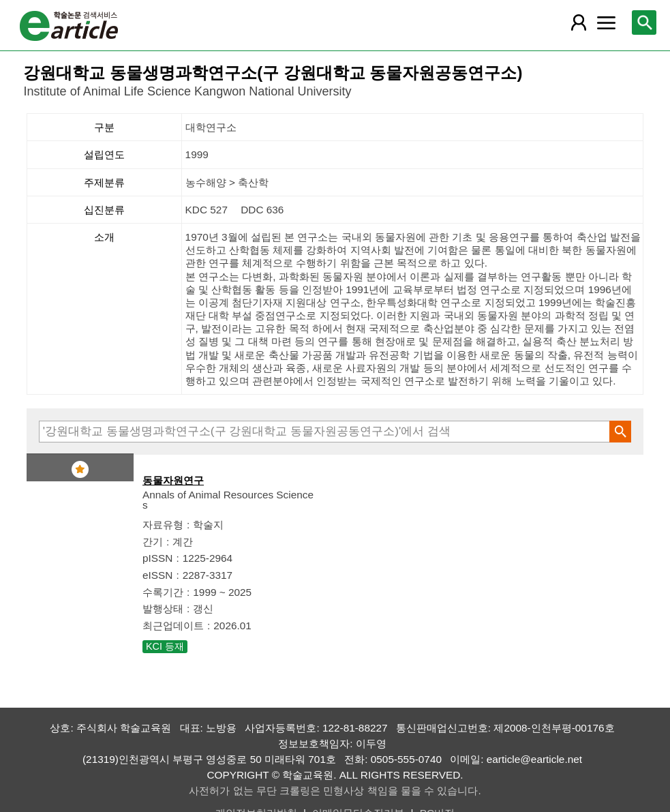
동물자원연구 (173, 480)
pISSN (157, 558)
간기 (153, 542)
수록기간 (163, 592)
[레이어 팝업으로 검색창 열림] (644, 22)
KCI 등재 (165, 646)
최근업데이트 (173, 626)
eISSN (157, 575)
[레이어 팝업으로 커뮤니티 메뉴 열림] (607, 22)
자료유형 (163, 525)
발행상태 (163, 608)
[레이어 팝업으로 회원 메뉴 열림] (579, 22)
